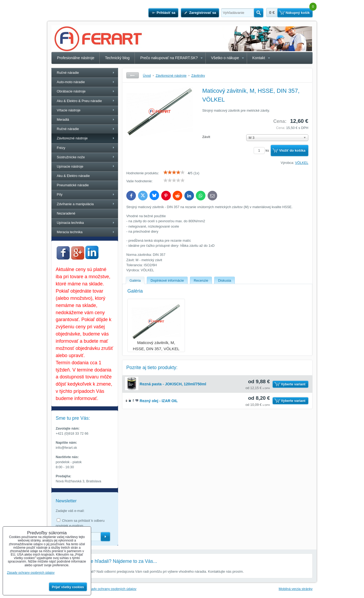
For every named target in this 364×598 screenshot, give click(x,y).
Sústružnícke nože (71, 157)
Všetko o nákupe (225, 58)
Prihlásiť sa (166, 13)
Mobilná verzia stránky (296, 589)
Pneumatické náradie (73, 185)
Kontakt (259, 58)
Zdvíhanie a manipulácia (75, 204)
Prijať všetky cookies (68, 587)
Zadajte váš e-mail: (70, 511)
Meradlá (63, 120)
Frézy (61, 148)
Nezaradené (66, 213)
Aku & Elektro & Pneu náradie (79, 101)
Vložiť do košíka (292, 150)
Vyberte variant (293, 384)
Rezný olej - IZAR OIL (159, 401)
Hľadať (259, 13)
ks (262, 150)
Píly (60, 194)
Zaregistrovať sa (203, 13)
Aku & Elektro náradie (73, 176)
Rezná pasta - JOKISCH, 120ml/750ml (173, 384)
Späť (133, 75)
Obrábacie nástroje (71, 91)
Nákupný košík (298, 13)
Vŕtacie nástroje (69, 110)
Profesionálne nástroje (76, 58)
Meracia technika (70, 232)
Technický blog (117, 58)
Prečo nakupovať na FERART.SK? (169, 58)
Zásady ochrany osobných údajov (111, 589)
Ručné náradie (68, 73)
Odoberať (105, 537)
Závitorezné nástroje (72, 138)
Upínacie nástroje (70, 166)
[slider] (174, 172)
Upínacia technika (70, 223)
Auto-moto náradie (71, 82)
